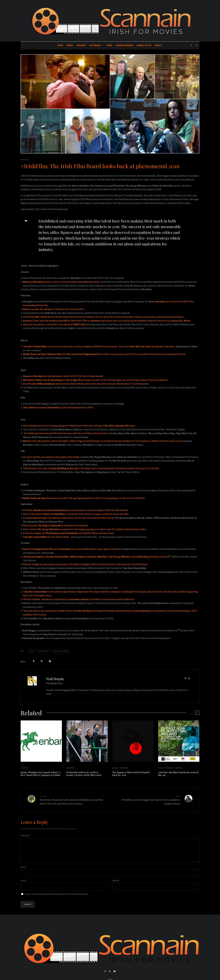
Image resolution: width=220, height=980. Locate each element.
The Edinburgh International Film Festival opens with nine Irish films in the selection (66, 433)
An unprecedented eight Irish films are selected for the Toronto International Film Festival (68, 518)
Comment (25, 835)
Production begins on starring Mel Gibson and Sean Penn (68, 533)
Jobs (109, 45)
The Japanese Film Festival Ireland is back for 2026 (131, 774)
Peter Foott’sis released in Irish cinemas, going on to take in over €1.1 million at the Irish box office (84, 529)
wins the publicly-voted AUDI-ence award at (54, 324)
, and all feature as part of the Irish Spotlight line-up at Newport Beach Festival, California (95, 380)
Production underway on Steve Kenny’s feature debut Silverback (84, 774)
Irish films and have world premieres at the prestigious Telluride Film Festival (75, 510)
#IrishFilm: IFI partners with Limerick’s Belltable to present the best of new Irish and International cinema (74, 800)
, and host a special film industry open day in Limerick (71, 549)
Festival (178, 768)
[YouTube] (115, 975)
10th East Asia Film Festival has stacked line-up (178, 774)
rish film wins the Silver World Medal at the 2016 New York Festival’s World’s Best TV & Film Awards (86, 384)
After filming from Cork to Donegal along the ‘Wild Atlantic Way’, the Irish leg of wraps (79, 426)
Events (115, 768)
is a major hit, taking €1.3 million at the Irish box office (54, 309)
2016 (33, 651)
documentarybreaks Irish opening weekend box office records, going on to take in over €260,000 (84, 498)
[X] (197, 45)
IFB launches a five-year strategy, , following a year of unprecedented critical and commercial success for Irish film (91, 468)
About (159, 45)
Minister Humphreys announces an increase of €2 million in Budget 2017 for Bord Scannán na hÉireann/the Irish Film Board (85, 564)
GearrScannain (124, 45)
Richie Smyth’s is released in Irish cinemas (56, 525)
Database (95, 45)
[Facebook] (192, 45)
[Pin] (50, 661)
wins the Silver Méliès (46, 537)
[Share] (34, 661)
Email (23, 884)
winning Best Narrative (152, 346)
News (70, 45)
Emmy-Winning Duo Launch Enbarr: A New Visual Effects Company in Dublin (40, 774)
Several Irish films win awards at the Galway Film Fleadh (51, 457)
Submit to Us (144, 45)
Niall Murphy (55, 679)
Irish (60, 45)
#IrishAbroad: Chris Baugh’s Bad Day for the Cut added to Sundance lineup (146, 800)
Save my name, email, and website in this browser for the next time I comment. (57, 898)
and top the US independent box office (58, 407)
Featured (124, 768)
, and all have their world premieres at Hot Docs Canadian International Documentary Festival (104, 354)
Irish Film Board (61, 651)
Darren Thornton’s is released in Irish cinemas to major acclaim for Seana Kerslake (76, 514)
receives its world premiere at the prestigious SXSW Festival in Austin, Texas (74, 346)
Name (24, 871)
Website (116, 884)
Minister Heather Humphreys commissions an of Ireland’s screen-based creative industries (79, 599)
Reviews (81, 45)
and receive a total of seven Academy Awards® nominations (62, 282)
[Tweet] (42, 661)
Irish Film (25, 160)
